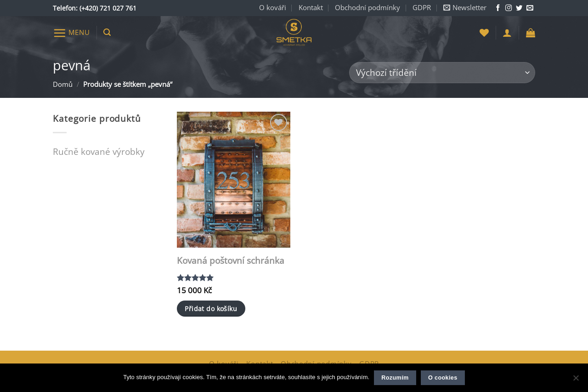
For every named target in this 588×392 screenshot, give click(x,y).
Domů (63, 84)
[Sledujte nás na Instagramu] (509, 8)
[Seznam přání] (484, 33)
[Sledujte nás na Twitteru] (519, 8)
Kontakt (311, 8)
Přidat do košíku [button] (211, 309)
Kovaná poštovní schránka (231, 261)
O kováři (273, 8)
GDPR (422, 8)
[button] (465, 8)
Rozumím (395, 378)
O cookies (443, 378)
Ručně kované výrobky (99, 151)
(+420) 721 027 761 (108, 8)
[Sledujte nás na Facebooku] (498, 8)
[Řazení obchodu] (442, 73)
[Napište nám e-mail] (530, 8)
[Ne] (576, 381)
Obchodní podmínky (367, 8)
